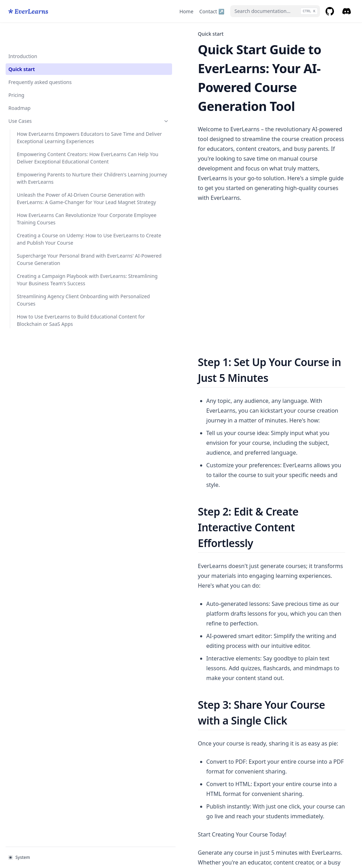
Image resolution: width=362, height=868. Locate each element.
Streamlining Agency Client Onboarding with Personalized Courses (44, 421)
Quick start (22, 47)
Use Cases (43, 99)
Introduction (23, 34)
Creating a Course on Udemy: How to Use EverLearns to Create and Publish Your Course (46, 320)
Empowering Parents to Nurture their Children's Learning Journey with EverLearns (44, 207)
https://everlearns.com (196, 698)
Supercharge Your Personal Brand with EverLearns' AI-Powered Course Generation (44, 355)
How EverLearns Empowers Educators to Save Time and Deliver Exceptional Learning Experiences (44, 126)
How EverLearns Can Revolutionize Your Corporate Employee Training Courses (40, 285)
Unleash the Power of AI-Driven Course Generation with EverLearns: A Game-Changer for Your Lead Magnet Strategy (47, 246)
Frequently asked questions (40, 60)
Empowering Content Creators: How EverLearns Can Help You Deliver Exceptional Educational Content (47, 169)
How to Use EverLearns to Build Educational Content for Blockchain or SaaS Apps (47, 452)
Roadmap (19, 86)
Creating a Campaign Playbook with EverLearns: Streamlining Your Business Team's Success (47, 390)
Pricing (16, 73)
